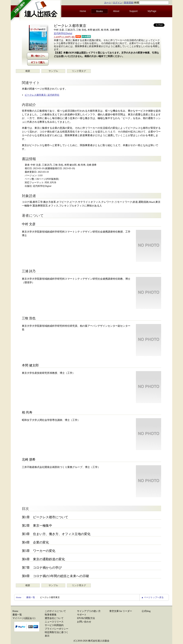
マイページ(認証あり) (24, 618)
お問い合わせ (84, 622)
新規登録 (129, 3)
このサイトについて (55, 611)
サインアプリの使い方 (89, 611)
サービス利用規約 (54, 625)
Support (133, 11)
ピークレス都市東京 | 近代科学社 (42, 95)
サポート (82, 615)
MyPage (152, 11)
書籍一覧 (31, 597)
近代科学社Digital (63, 33)
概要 (28, 71)
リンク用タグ (79, 71)
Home (83, 11)
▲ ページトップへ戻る (152, 597)
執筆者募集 (51, 615)
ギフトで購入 (38, 62)
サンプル (53, 71)
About (116, 11)
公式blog (146, 611)
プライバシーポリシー (57, 629)
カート (108, 3)
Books (99, 11)
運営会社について (54, 618)
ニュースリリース (54, 622)
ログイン (118, 3)
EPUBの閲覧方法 (86, 618)
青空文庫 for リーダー (121, 611)
